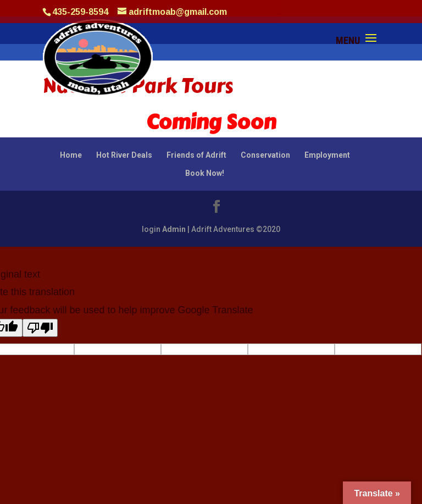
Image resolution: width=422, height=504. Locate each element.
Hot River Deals (124, 155)
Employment (327, 155)
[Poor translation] (40, 328)
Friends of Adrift (196, 155)
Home (71, 155)
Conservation (265, 155)
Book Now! (205, 173)
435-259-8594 (80, 12)
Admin (174, 229)
